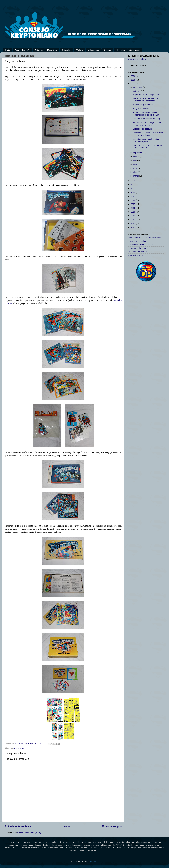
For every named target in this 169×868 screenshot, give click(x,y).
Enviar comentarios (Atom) (29, 833)
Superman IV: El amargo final (146, 95)
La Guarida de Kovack (138, 252)
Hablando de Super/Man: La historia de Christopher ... (145, 100)
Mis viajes (120, 50)
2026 (133, 76)
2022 (133, 185)
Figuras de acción (22, 50)
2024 (133, 84)
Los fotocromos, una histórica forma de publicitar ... (146, 140)
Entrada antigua (112, 826)
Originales (66, 50)
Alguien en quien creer (143, 105)
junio (136, 164)
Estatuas (39, 50)
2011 (133, 227)
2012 (133, 223)
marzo (136, 176)
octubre (137, 91)
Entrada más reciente (18, 826)
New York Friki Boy (136, 255)
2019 (133, 196)
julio (135, 160)
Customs (107, 50)
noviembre (138, 87)
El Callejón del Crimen (138, 241)
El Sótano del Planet (137, 248)
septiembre (138, 153)
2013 (133, 220)
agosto (136, 156)
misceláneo (19, 748)
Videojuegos (93, 50)
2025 (133, 80)
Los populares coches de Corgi (147, 119)
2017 (133, 204)
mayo (136, 168)
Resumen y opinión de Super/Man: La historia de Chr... (148, 134)
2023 (133, 181)
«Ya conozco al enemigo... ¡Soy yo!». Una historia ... (147, 124)
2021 (133, 189)
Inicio (8, 50)
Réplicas (79, 50)
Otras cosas (135, 50)
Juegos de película (141, 108)
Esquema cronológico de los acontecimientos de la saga (146, 114)
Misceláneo (52, 50)
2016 (133, 208)
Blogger (94, 861)
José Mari (19, 744)
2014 (133, 216)
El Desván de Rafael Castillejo (141, 245)
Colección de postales (143, 129)
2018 (133, 200)
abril (135, 172)
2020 (133, 192)
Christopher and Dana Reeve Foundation (146, 238)
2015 (133, 212)
